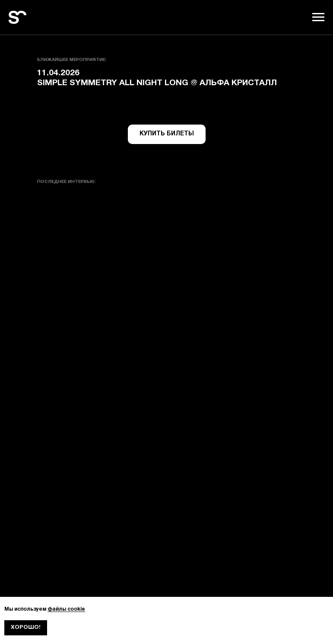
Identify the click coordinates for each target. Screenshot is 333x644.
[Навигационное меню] (318, 17)
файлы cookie (66, 609)
